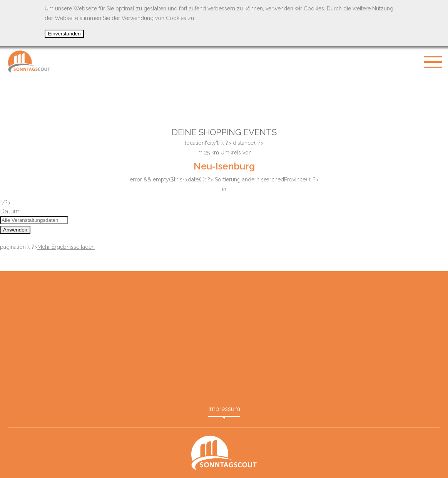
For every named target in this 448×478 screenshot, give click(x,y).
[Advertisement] (224, 96)
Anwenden (15, 230)
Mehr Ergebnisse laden (66, 247)
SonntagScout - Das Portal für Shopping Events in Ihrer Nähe (29, 62)
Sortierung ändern (237, 179)
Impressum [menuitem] (224, 409)
